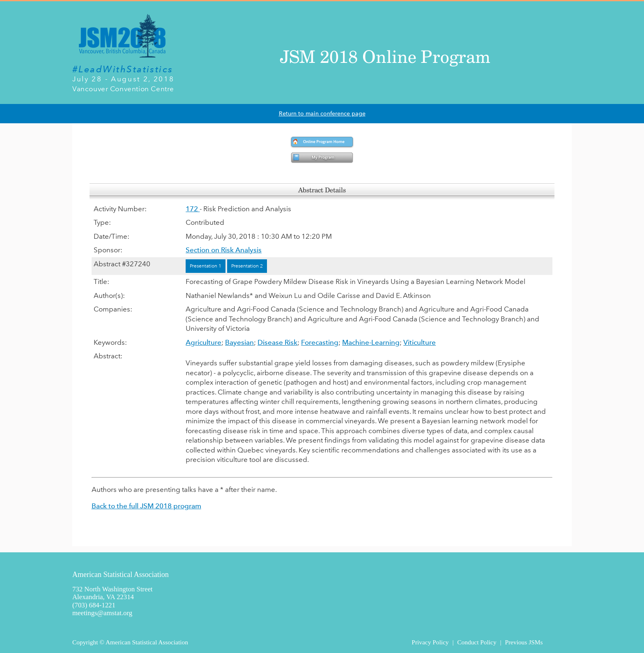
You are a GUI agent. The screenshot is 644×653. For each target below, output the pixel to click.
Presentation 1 (206, 266)
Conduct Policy (477, 642)
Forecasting (320, 342)
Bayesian (239, 342)
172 (193, 209)
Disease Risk (277, 342)
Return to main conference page (322, 114)
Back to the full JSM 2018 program (146, 506)
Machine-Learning (371, 342)
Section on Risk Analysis (224, 250)
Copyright (85, 642)
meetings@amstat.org (102, 613)
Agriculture (204, 342)
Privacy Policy (430, 642)
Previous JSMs (524, 642)
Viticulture (420, 342)
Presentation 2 (247, 266)
